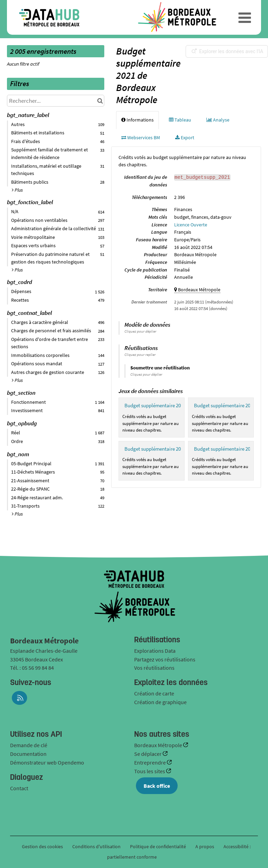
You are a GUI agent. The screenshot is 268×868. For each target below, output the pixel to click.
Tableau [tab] (180, 120)
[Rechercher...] (56, 101)
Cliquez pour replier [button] (140, 354)
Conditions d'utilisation (97, 846)
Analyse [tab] (218, 120)
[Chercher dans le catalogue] (100, 101)
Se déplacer (148, 754)
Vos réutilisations (154, 668)
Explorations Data (155, 651)
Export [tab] (185, 137)
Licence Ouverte (191, 225)
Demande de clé (29, 745)
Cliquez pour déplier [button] (140, 331)
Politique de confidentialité (159, 846)
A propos (205, 846)
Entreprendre (151, 762)
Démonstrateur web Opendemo (47, 762)
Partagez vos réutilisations (165, 659)
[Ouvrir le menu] (245, 17)
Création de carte (154, 693)
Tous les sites (150, 771)
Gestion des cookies (42, 846)
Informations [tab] (137, 120)
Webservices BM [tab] (141, 137)
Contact (19, 788)
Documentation (28, 754)
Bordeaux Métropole (159, 745)
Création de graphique (160, 702)
